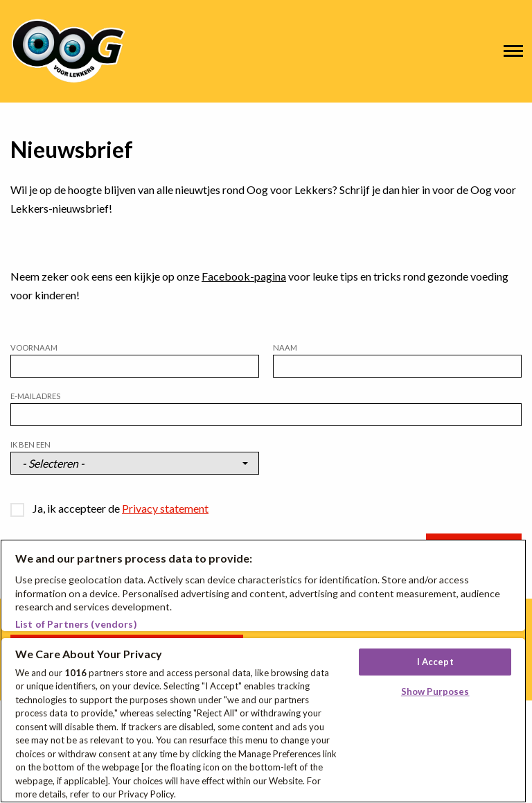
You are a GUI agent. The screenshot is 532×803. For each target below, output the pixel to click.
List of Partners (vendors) (76, 624)
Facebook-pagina (244, 276)
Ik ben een (30, 444)
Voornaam (34, 347)
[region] (263, 671)
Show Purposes (435, 691)
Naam (285, 347)
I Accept (435, 662)
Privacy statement (165, 508)
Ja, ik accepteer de (121, 509)
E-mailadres (35, 396)
